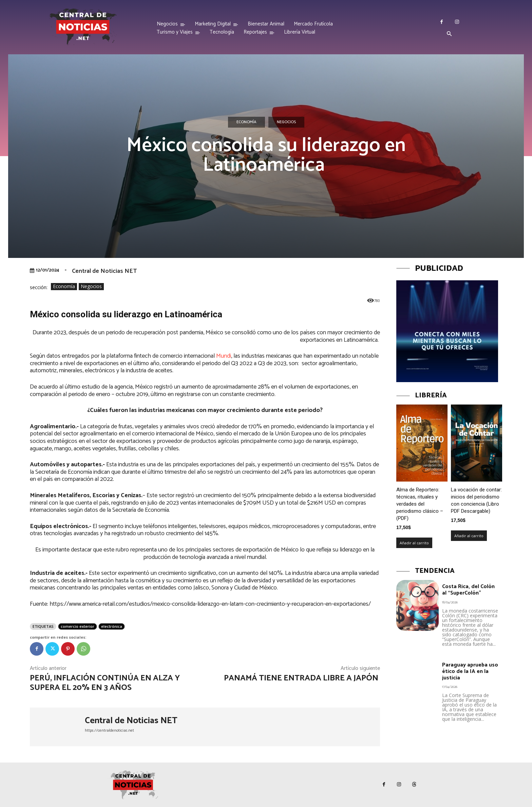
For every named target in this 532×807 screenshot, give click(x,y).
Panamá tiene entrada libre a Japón (302, 678)
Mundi (224, 356)
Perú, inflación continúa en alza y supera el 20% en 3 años (105, 683)
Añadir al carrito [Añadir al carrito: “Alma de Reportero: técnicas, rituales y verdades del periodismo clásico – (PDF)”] (414, 543)
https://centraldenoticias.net (109, 730)
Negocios (286, 122)
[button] (449, 34)
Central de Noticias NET (104, 271)
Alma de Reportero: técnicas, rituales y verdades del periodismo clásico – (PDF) (420, 504)
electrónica (112, 626)
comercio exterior (78, 626)
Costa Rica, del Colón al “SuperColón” (468, 590)
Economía (246, 122)
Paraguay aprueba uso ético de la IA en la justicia (470, 671)
